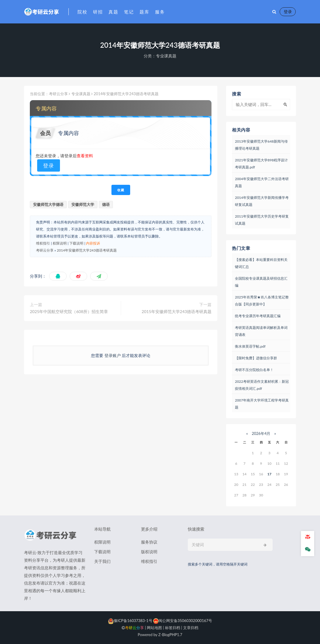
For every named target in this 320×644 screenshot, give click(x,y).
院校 (82, 12)
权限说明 (60, 243)
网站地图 (154, 628)
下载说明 (76, 243)
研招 (98, 12)
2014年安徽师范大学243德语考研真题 (87, 250)
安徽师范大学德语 (48, 204)
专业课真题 (166, 56)
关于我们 (102, 561)
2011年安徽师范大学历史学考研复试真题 (262, 220)
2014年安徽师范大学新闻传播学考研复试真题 (262, 201)
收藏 (121, 190)
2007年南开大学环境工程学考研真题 (262, 404)
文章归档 (191, 628)
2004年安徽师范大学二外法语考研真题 (262, 182)
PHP (173, 635)
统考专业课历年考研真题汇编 (258, 316)
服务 (160, 12)
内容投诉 (93, 243)
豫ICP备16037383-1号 (130, 621)
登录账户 (112, 355)
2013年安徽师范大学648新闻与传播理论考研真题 (261, 145)
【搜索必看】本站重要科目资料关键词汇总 (261, 263)
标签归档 (173, 628)
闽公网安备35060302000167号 (182, 621)
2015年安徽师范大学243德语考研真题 (177, 311)
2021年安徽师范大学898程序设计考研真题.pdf (261, 164)
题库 (144, 12)
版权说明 (149, 552)
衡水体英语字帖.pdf (250, 346)
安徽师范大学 (83, 204)
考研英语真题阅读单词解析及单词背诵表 (261, 331)
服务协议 (149, 542)
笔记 (129, 12)
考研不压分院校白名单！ (254, 370)
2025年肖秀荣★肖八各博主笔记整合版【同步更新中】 (262, 301)
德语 (106, 204)
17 (269, 474)
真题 (113, 12)
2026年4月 (261, 433)
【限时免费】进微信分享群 (256, 358)
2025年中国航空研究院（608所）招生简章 (69, 311)
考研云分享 (58, 94)
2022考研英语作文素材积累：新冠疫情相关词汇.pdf (262, 385)
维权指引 (43, 243)
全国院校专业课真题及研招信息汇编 (261, 282)
